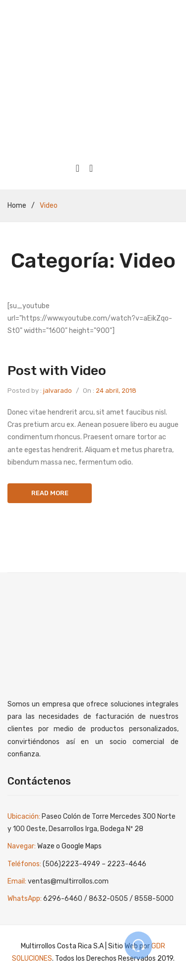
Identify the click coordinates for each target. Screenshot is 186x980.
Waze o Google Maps (69, 846)
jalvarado (58, 391)
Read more (50, 493)
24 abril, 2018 (116, 391)
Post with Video (57, 371)
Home (17, 206)
